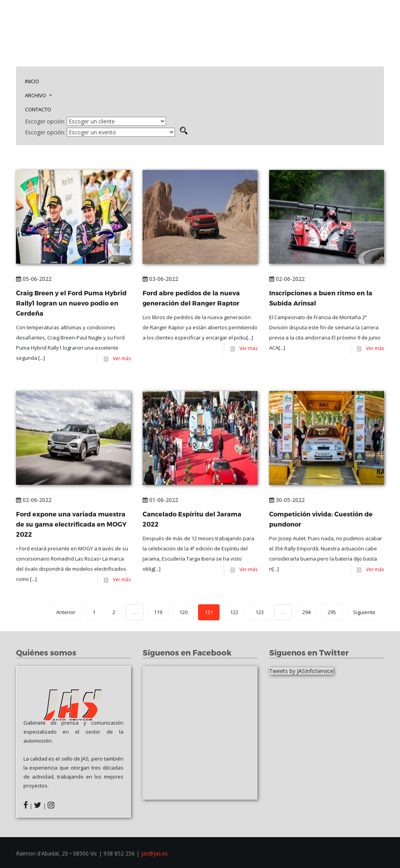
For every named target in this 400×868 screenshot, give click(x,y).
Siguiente (364, 612)
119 (158, 612)
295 (332, 612)
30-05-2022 (287, 500)
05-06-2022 (34, 279)
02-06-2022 (287, 279)
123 (260, 612)
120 (183, 612)
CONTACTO (38, 109)
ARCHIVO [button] (38, 95)
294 (306, 612)
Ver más (121, 358)
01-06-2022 (160, 500)
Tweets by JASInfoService (301, 671)
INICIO (32, 81)
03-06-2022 (160, 279)
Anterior (66, 612)
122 (234, 612)
